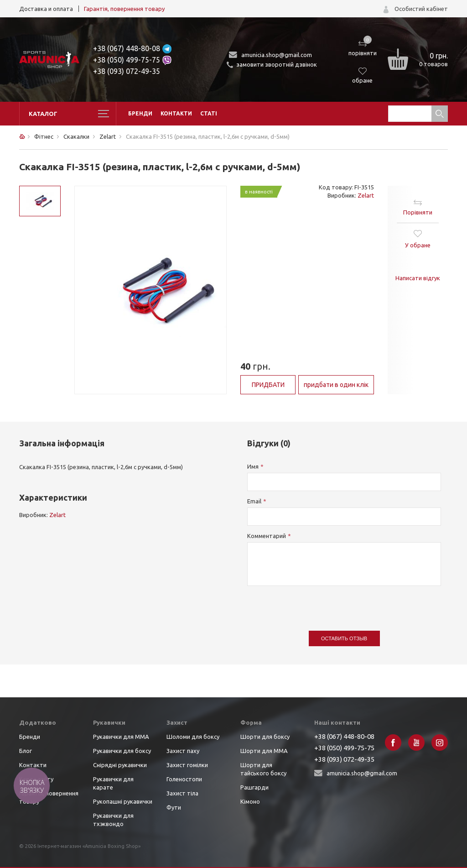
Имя (253, 466)
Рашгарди (254, 787)
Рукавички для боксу (122, 751)
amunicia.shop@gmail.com (277, 55)
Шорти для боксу (265, 737)
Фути (174, 807)
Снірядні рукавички (120, 765)
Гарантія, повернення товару (124, 9)
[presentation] (317, 604)
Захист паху (183, 751)
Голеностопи (184, 779)
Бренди (140, 113)
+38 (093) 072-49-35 (127, 71)
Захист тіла (182, 793)
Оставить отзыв (344, 638)
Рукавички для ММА (121, 737)
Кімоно (250, 801)
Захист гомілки (187, 765)
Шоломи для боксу (193, 737)
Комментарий (267, 536)
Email (254, 501)
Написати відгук (418, 278)
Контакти (176, 113)
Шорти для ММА (264, 751)
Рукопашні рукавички (123, 801)
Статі (209, 113)
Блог (26, 751)
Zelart (366, 195)
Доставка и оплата (46, 9)
